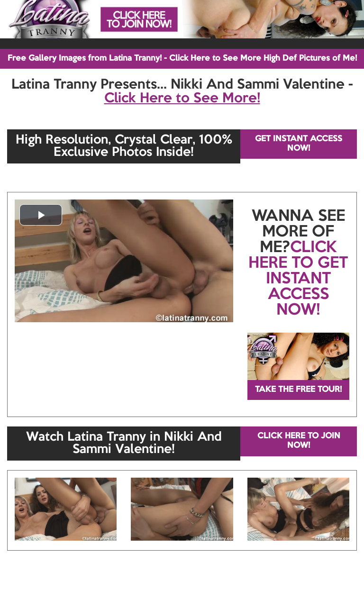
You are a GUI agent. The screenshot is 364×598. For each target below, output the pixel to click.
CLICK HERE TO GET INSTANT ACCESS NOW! (298, 279)
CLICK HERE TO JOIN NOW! (299, 441)
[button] (41, 215)
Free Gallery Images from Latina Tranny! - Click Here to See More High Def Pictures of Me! (182, 59)
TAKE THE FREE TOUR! (298, 390)
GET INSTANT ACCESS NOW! (299, 144)
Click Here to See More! (182, 99)
